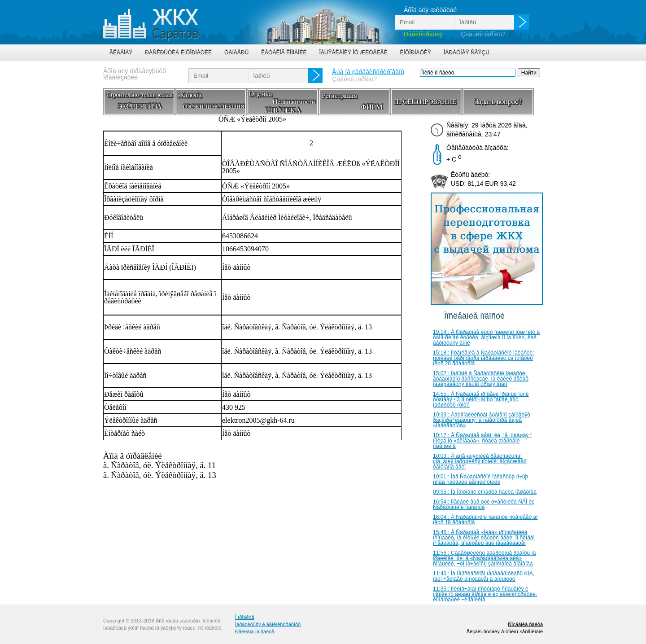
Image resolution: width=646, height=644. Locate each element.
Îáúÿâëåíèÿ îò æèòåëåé (353, 53)
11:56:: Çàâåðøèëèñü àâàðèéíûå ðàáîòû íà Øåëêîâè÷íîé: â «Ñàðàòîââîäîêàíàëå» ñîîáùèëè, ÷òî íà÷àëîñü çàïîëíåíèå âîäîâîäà (484, 558)
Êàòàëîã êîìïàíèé (284, 53)
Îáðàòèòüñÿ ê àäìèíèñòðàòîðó (268, 624)
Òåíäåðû (236, 53)
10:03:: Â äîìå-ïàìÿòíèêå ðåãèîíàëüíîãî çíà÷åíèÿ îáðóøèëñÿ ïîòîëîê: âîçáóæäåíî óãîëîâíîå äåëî (480, 461)
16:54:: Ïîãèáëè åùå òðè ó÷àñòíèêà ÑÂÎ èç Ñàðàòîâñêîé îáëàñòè (484, 504)
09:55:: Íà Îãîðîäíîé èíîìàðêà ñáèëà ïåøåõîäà (485, 492)
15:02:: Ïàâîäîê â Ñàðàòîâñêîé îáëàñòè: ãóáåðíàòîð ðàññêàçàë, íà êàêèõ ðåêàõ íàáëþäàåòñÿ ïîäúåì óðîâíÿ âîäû (481, 379)
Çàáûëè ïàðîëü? (483, 34)
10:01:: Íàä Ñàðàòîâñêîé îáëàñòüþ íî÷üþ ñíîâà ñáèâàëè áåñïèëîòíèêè (480, 479)
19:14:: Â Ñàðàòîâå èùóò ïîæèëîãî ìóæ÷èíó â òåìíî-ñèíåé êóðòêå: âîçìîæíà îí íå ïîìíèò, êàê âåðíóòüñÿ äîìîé (486, 337)
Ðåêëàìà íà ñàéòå (255, 631)
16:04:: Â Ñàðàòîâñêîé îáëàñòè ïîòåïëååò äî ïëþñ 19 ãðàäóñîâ (485, 520)
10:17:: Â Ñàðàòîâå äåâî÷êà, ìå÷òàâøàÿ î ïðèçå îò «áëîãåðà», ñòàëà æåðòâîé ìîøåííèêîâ (482, 441)
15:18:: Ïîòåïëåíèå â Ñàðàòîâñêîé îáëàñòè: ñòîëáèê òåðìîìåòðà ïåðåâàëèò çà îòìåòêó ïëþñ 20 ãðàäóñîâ (484, 358)
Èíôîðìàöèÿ (416, 53)
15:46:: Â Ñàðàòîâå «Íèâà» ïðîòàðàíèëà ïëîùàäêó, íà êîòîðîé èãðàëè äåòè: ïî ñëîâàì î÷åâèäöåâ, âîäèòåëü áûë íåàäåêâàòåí (484, 538)
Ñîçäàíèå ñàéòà (525, 624)
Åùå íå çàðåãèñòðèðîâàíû (368, 72)
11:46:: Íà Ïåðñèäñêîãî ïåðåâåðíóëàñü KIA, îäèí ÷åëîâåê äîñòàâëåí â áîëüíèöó (484, 576)
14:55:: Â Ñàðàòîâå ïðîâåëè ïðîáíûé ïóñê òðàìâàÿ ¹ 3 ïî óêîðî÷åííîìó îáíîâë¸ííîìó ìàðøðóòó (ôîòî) (481, 399)
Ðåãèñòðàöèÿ (423, 34)
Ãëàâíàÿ (121, 53)
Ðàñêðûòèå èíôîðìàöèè (178, 53)
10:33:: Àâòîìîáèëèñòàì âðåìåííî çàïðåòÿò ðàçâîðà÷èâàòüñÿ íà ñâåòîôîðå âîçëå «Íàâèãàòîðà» (482, 420)
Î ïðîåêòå (245, 617)
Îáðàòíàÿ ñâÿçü (467, 53)
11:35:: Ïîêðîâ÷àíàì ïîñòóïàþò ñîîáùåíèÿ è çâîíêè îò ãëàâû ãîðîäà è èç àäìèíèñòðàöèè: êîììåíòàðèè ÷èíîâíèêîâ (485, 594)
